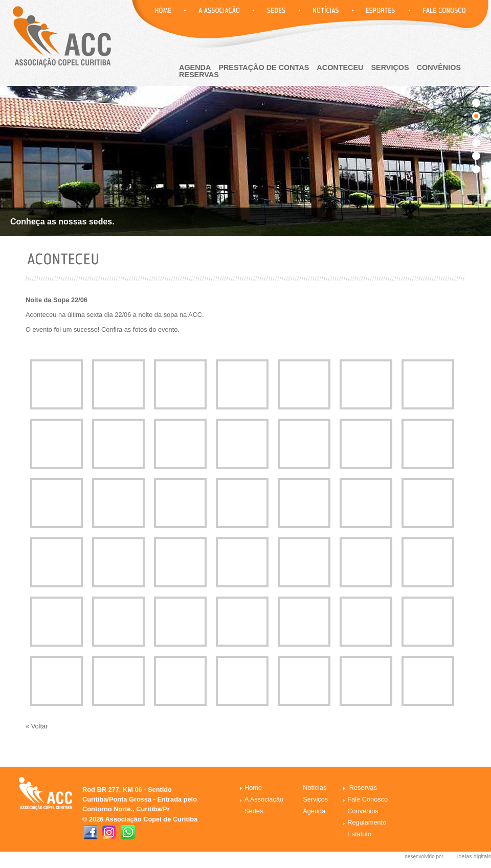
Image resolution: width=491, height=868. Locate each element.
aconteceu (340, 67)
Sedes (254, 811)
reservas (199, 75)
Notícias (315, 787)
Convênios (439, 67)
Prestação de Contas (264, 67)
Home (253, 787)
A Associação (264, 799)
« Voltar (37, 726)
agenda (195, 67)
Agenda (314, 811)
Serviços (390, 67)
